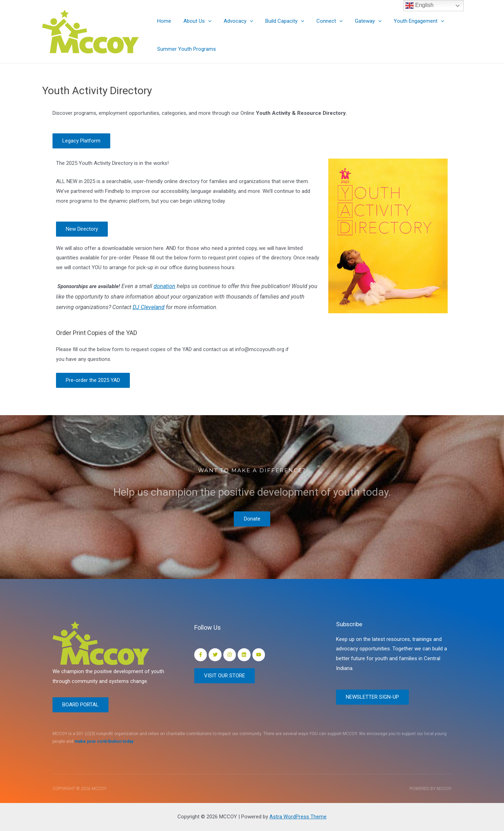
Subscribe (350, 623)
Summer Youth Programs (186, 49)
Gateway (359, 21)
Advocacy (234, 21)
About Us (195, 21)
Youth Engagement (408, 21)
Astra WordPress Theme (298, 817)
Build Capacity (279, 21)
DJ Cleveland (149, 308)
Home (163, 21)
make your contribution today (104, 741)
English (419, 6)
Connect (322, 21)
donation (164, 287)
